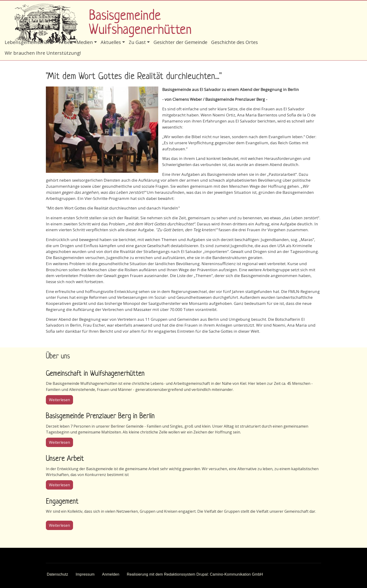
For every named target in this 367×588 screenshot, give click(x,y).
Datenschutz (57, 574)
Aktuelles (111, 42)
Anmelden (111, 574)
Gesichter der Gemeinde (180, 42)
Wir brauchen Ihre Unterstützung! (43, 53)
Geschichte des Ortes (235, 42)
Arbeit (66, 42)
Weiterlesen (61, 400)
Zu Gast (137, 42)
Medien (85, 42)
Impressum (85, 574)
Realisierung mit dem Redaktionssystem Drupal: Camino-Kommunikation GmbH (195, 574)
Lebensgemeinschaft (28, 42)
